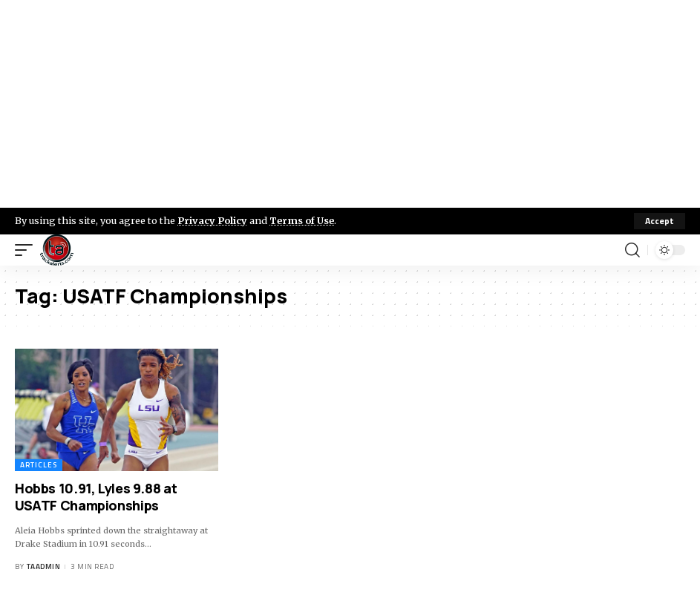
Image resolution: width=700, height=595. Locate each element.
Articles (39, 465)
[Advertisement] (350, 104)
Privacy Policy (212, 220)
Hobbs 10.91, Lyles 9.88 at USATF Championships (96, 497)
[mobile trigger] (27, 250)
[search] (632, 250)
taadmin (44, 566)
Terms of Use (302, 220)
